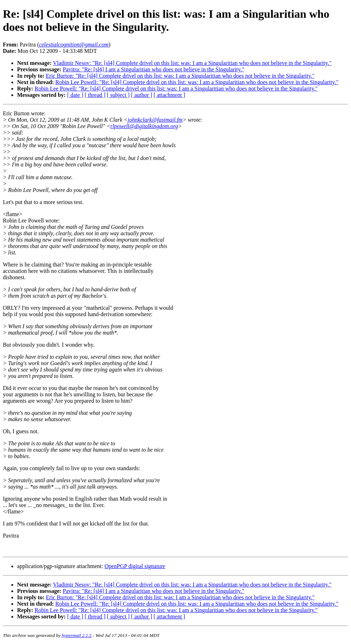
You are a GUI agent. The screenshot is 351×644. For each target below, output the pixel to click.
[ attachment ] (169, 95)
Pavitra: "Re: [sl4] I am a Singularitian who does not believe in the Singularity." (154, 69)
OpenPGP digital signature (135, 566)
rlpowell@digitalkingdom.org (144, 126)
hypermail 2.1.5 (77, 635)
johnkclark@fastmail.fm (155, 120)
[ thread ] (95, 95)
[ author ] (142, 95)
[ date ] (75, 95)
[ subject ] (118, 95)
